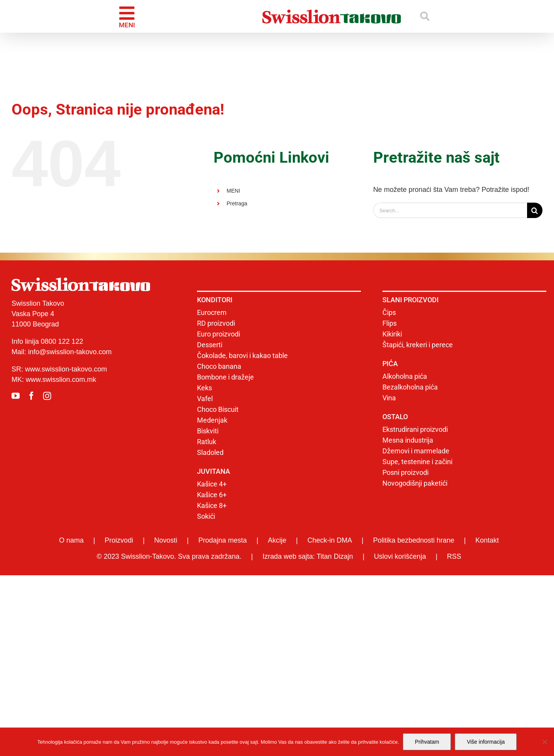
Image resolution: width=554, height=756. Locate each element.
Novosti (166, 540)
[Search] (535, 210)
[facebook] (31, 396)
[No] (544, 742)
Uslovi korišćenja (400, 556)
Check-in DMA (330, 540)
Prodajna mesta (223, 540)
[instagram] (47, 396)
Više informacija (486, 742)
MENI (233, 191)
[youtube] (16, 396)
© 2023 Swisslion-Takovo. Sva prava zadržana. (169, 556)
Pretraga (237, 203)
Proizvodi (119, 540)
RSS (454, 556)
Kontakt (487, 540)
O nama (71, 540)
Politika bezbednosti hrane (414, 540)
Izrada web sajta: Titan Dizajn (308, 556)
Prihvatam (427, 742)
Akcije (277, 540)
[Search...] (450, 210)
